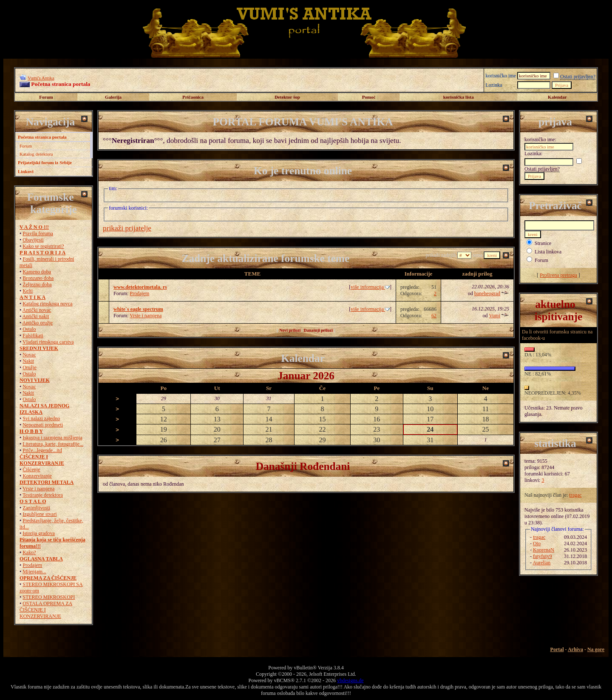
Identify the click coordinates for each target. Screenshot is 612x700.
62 (434, 316)
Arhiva (575, 649)
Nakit (28, 361)
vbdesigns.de (350, 680)
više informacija (370, 287)
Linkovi (26, 171)
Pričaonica (193, 97)
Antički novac (37, 310)
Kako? (29, 552)
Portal (557, 649)
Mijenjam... (34, 572)
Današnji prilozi (318, 330)
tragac (575, 495)
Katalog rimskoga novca (47, 304)
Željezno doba (37, 285)
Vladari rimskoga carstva (48, 342)
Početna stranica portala (42, 137)
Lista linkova (548, 252)
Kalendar (557, 97)
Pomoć (369, 97)
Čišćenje (31, 470)
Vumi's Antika (41, 78)
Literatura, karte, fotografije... (53, 444)
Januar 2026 (306, 376)
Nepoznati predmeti (43, 425)
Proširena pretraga (558, 275)
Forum (46, 97)
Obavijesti (33, 240)
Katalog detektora (36, 154)
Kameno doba (37, 272)
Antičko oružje (38, 323)
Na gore (596, 649)
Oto (537, 543)
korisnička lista (459, 97)
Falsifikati (33, 336)
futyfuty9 (543, 556)
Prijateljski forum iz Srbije (45, 162)
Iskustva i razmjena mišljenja (52, 438)
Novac (29, 355)
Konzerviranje (37, 476)
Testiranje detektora (43, 495)
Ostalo (29, 329)
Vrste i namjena (38, 489)
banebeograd (487, 293)
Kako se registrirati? (43, 246)
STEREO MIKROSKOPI (49, 597)
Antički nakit (36, 316)
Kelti (28, 291)
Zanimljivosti (36, 508)
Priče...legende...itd (42, 450)
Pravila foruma (38, 233)
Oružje (30, 367)
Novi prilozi (290, 330)
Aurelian (541, 563)
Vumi (494, 316)
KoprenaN (544, 550)
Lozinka (494, 85)
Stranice (543, 243)
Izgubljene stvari (40, 514)
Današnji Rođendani (303, 466)
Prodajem (32, 565)
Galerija (113, 97)
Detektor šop (287, 97)
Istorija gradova (39, 533)
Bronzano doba (38, 278)
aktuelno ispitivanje (559, 310)
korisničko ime (501, 76)
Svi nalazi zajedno (41, 418)
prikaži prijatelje (127, 228)
